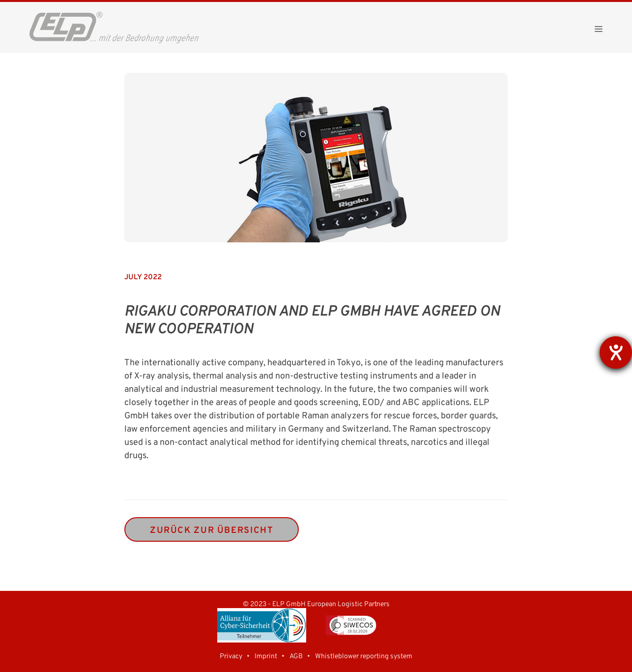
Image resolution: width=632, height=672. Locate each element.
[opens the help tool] (616, 352)
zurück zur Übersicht (212, 531)
